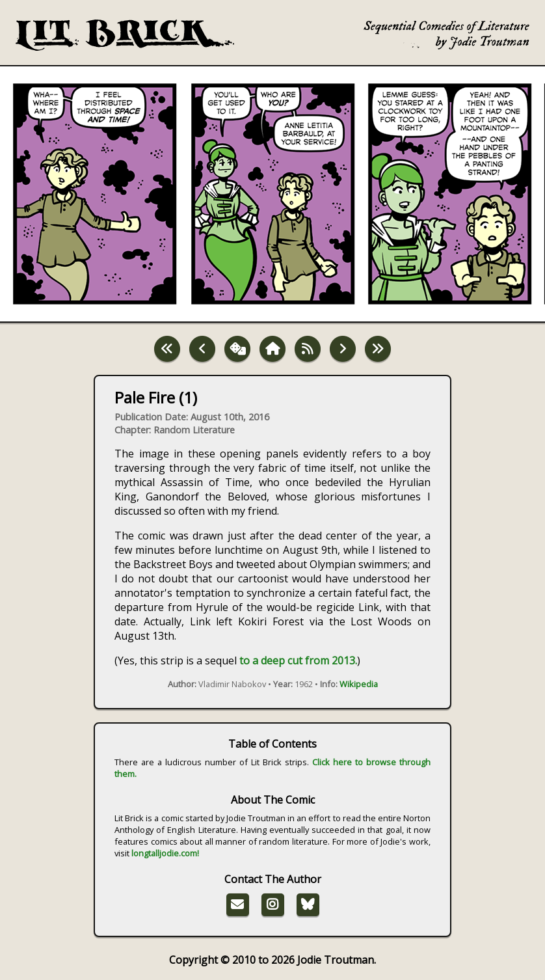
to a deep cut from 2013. (298, 660)
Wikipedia (359, 684)
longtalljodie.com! (165, 853)
